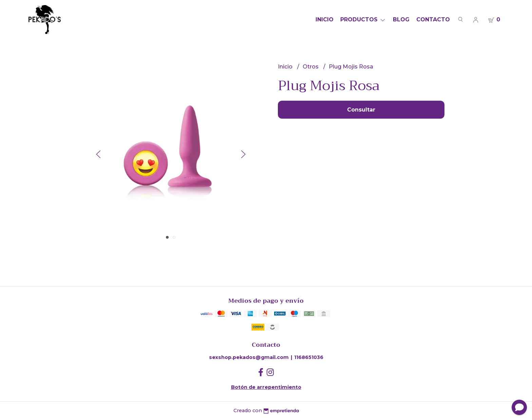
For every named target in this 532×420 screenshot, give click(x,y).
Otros (311, 67)
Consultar (361, 110)
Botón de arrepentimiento (266, 387)
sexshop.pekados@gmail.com (249, 357)
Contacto (433, 19)
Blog (401, 19)
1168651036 (309, 357)
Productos (363, 19)
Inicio (325, 19)
